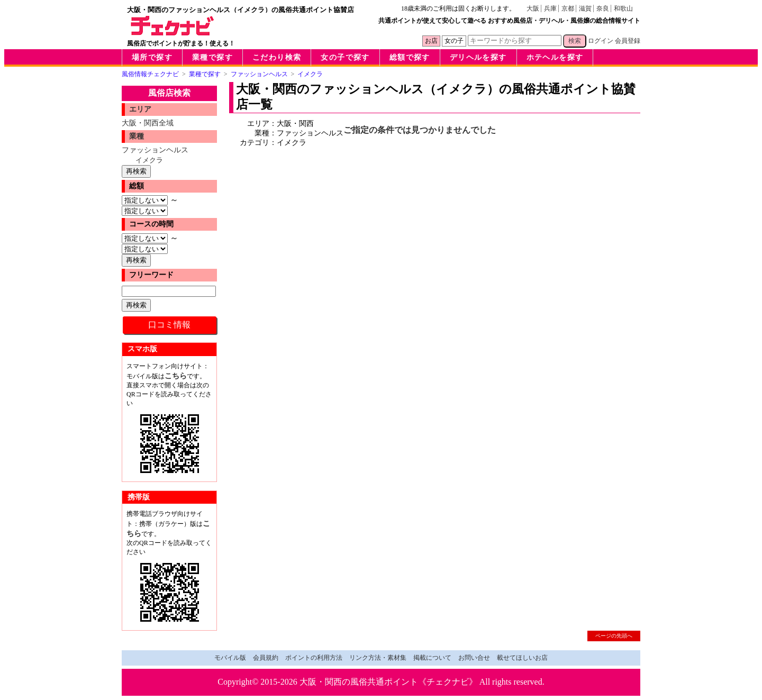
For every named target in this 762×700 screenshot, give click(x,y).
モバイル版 (230, 658)
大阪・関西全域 (148, 123)
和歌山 (623, 8)
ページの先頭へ (614, 636)
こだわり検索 (277, 57)
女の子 (454, 41)
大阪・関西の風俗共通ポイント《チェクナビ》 (388, 682)
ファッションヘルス (155, 150)
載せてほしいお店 (522, 658)
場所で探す (152, 57)
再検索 (136, 171)
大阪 (533, 8)
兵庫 (550, 8)
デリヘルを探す (478, 57)
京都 (568, 8)
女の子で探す (345, 57)
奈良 (603, 8)
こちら (176, 376)
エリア (140, 109)
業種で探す (212, 57)
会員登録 (628, 41)
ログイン (601, 41)
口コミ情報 (169, 325)
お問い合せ (474, 658)
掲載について (432, 658)
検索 (575, 41)
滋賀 (585, 8)
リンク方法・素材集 (378, 658)
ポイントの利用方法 (314, 658)
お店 (431, 41)
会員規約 (266, 658)
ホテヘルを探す (555, 57)
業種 (137, 136)
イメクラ (149, 160)
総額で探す (410, 57)
